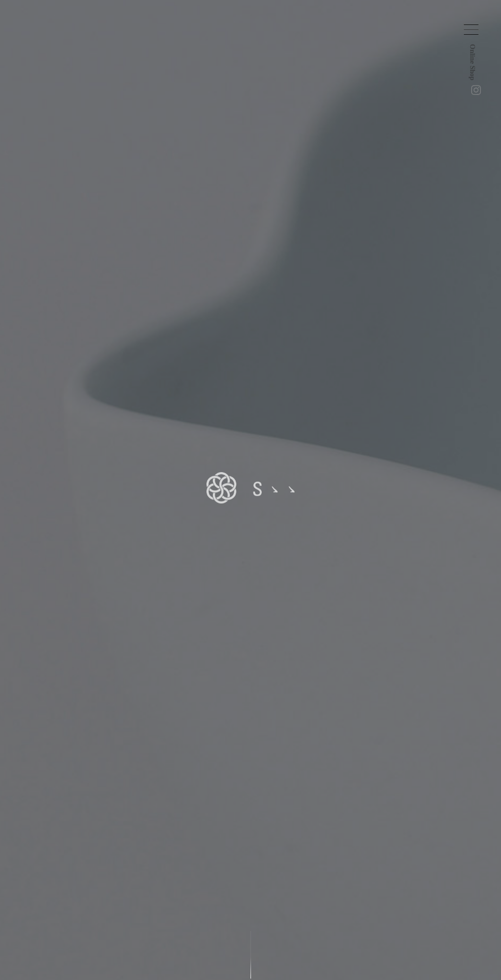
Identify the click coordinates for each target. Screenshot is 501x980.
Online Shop (477, 74)
